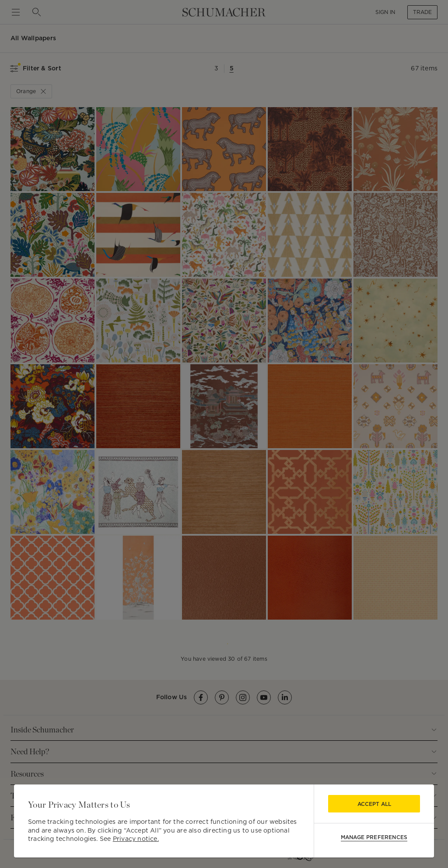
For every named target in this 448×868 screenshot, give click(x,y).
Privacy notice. (136, 839)
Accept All (374, 804)
